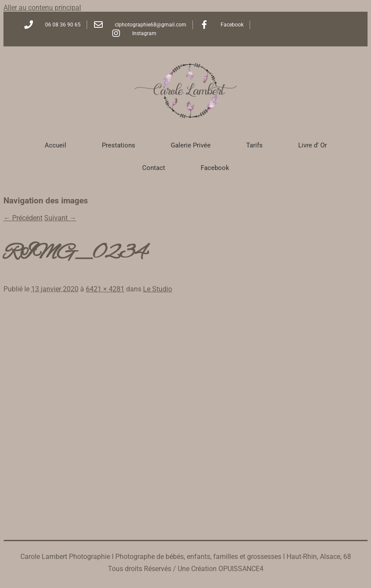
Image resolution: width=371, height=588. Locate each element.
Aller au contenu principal (42, 8)
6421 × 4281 (105, 289)
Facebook (215, 168)
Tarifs (254, 145)
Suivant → (60, 218)
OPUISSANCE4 (241, 569)
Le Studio (158, 289)
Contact (154, 168)
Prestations (119, 145)
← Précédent (23, 218)
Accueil (55, 145)
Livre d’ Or (312, 145)
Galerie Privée (191, 145)
